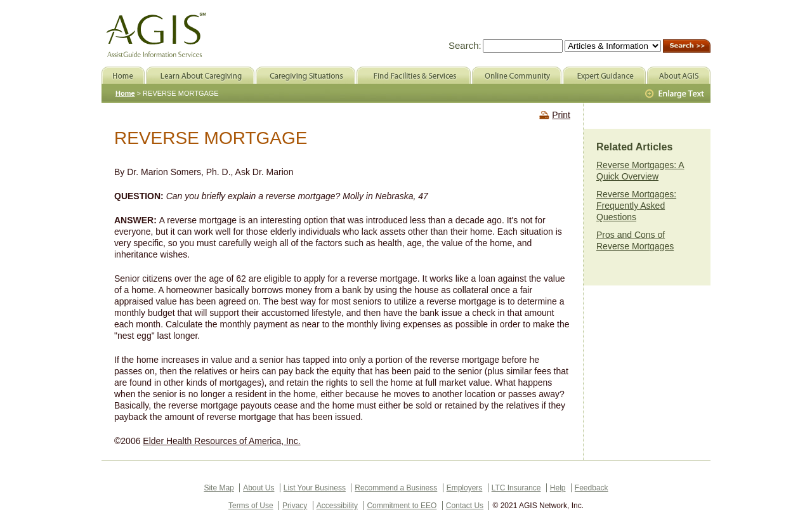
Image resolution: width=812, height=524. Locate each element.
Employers (465, 488)
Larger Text (676, 94)
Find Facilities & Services (414, 75)
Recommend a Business (396, 488)
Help (558, 488)
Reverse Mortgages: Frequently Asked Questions (636, 206)
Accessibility (337, 506)
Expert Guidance (604, 75)
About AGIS (679, 75)
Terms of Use (251, 506)
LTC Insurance (516, 488)
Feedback (592, 488)
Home (125, 93)
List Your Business (315, 488)
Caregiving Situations (305, 75)
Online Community (517, 75)
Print (561, 115)
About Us (259, 488)
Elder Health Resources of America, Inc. (221, 441)
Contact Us (465, 506)
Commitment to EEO (402, 506)
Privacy (295, 506)
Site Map (219, 488)
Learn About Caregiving (200, 75)
